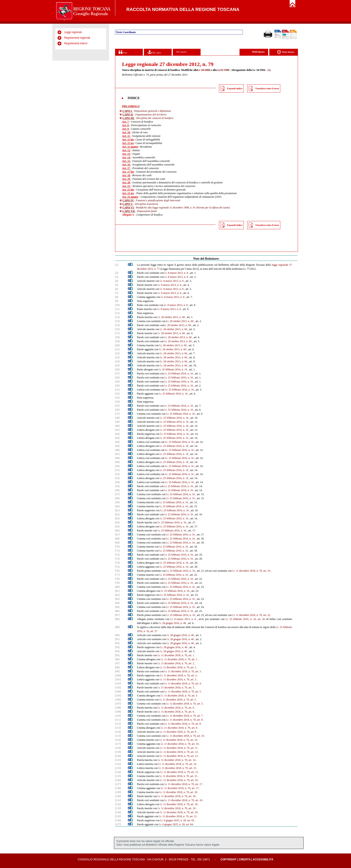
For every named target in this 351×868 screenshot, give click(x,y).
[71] (117, 551)
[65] (117, 526)
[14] (117, 321)
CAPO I (127, 111)
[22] (117, 353)
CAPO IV (128, 200)
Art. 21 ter (128, 193)
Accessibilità (263, 860)
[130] (118, 796)
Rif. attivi (154, 52)
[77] (117, 575)
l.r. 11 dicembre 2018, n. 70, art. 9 (178, 732)
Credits (245, 860)
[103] (118, 688)
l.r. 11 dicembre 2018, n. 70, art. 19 (251, 571)
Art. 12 (126, 150)
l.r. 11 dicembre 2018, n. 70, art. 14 (177, 760)
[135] (118, 816)
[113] (118, 728)
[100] (118, 675)
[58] (117, 498)
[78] (117, 579)
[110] (118, 716)
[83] (117, 599)
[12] (117, 313)
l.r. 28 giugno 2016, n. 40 (172, 623)
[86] (117, 611)
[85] (117, 607)
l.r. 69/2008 (204, 70)
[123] (118, 768)
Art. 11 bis (128, 140)
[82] (117, 595)
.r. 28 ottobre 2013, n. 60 (180, 321)
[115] (118, 736)
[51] (117, 470)
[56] (117, 490)
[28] (117, 378)
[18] (117, 337)
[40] (117, 426)
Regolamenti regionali (77, 38)
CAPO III (128, 118)
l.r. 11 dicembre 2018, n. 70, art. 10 (185, 736)
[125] (118, 776)
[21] (117, 349)
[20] (117, 345)
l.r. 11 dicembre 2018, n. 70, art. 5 (176, 688)
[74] (117, 563)
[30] (117, 386)
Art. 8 (126, 125)
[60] (117, 506)
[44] (117, 442)
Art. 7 (126, 122)
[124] (118, 772)
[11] (117, 309)
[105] (118, 696)
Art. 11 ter (128, 143)
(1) (269, 70)
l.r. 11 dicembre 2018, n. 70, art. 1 (176, 655)
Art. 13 (126, 154)
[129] (118, 792)
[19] (117, 341)
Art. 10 (126, 132)
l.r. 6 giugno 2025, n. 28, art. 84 (176, 824)
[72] (117, 555)
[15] (117, 325)
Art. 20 (126, 183)
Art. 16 (126, 165)
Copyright (228, 860)
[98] (117, 667)
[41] (117, 430)
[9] (117, 301)
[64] (117, 522)
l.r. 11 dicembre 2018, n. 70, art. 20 (179, 812)
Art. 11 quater (130, 147)
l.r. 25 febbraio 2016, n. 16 (173, 369)
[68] (117, 539)
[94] (117, 651)
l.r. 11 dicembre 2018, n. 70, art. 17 (183, 784)
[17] (117, 333)
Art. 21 (126, 186)
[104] (118, 692)
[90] (117, 635)
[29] (117, 382)
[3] (117, 277)
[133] (118, 808)
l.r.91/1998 (223, 70)
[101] (118, 679)
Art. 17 (126, 168)
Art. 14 (126, 157)
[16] (117, 329)
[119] (118, 752)
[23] (117, 357)
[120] (118, 756)
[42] (117, 434)
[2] (117, 273)
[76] (117, 571)
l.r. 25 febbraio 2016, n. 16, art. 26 (245, 619)
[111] (118, 720)
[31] (117, 390)
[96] (117, 659)
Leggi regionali (73, 32)
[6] (117, 289)
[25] (117, 365)
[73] (117, 559)
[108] (118, 708)
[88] (117, 619)
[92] (117, 643)
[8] (117, 297)
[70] (117, 547)
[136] (118, 820)
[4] (117, 281)
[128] (118, 788)
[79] (117, 583)
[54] (117, 482)
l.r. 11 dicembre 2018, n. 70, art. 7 (184, 716)
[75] (117, 567)
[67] (117, 535)
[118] (118, 748)
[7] (117, 293)
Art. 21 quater (130, 197)
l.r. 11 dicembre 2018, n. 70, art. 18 (178, 792)
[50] (117, 466)
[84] (117, 603)
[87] (117, 615)
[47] (117, 454)
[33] (117, 398)
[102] (118, 683)
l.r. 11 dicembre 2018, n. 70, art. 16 (179, 780)
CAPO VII (129, 211)
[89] (117, 627)
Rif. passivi (182, 52)
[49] (117, 462)
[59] (117, 502)
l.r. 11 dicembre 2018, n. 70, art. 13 (179, 756)
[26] (117, 369)
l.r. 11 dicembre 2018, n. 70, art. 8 (184, 720)
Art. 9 (126, 129)
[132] (118, 804)
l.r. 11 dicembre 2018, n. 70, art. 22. (252, 615)
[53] (117, 478)
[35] (117, 406)
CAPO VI (128, 208)
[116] (118, 740)
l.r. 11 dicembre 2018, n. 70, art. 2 (176, 663)
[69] (117, 543)
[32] (117, 394)
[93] (117, 647)
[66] (117, 531)
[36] (117, 410)
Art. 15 (126, 161)
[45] (117, 446)
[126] (118, 780)
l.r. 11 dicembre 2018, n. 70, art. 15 (177, 768)
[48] (117, 458)
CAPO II (128, 115)
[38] (117, 418)
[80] (117, 587)
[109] (118, 712)
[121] (118, 760)
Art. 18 (126, 175)
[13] (117, 317)
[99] (117, 671)
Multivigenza (258, 52)
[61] (117, 510)
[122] (118, 764)
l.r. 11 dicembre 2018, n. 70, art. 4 (183, 683)
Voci (123, 52)
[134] (118, 812)
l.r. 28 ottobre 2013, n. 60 (171, 317)
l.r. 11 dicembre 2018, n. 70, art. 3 (183, 671)
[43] (117, 438)
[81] (117, 591)
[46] (117, 450)
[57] (117, 494)
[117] (118, 744)
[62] (117, 514)
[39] (117, 422)
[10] (117, 305)
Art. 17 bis (128, 172)
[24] (117, 361)
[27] (117, 374)
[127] (118, 784)
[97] (117, 663)
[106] (118, 700)
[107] (118, 704)
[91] (117, 639)
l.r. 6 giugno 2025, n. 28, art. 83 (177, 820)
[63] (117, 518)
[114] (118, 732)
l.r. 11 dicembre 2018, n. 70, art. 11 (179, 748)
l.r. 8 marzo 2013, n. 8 (176, 273)
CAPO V (128, 204)
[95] (117, 655)
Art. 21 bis (128, 190)
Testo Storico (286, 52)
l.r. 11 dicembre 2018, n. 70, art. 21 (178, 816)
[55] (117, 486)
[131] (118, 800)
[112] (118, 724)
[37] (117, 414)
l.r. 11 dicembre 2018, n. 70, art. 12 (179, 752)
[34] (117, 402)
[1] (117, 265)
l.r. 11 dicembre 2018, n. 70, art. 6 (176, 708)
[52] (117, 474)
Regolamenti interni (76, 43)
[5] (117, 285)
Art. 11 (126, 136)
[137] (118, 824)
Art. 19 (126, 179)
